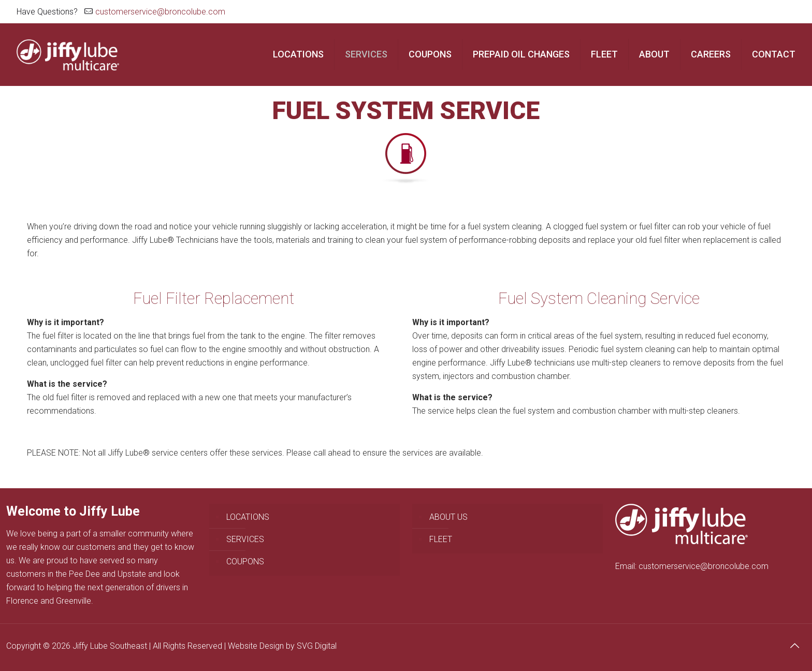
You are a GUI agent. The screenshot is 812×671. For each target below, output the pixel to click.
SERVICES (245, 539)
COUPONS (245, 561)
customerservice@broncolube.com (160, 12)
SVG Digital (317, 646)
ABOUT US (448, 517)
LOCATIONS (248, 517)
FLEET (441, 539)
